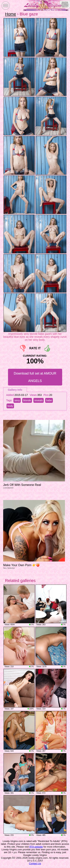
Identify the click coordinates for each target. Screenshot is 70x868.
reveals (39, 400)
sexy (17, 400)
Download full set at (35, 377)
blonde (27, 400)
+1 (47, 348)
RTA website (36, 847)
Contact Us (35, 863)
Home (11, 14)
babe (49, 400)
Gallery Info (15, 390)
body (10, 406)
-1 (23, 348)
